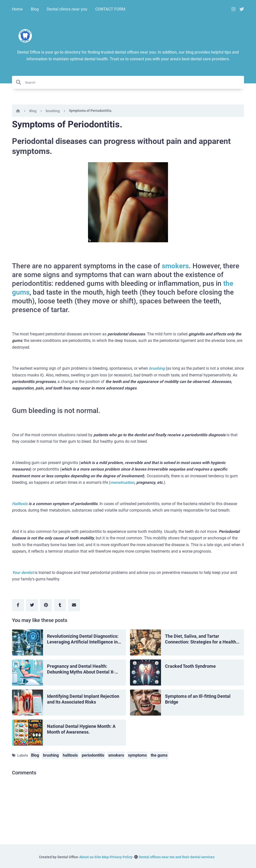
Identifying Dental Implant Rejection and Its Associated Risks (83, 699)
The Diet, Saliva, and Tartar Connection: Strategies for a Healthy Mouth (202, 639)
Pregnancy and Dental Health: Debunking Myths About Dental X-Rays (81, 669)
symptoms (137, 755)
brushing (53, 111)
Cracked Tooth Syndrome (190, 666)
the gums (159, 755)
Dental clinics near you (67, 9)
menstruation (122, 482)
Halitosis (20, 504)
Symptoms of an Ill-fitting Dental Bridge (198, 699)
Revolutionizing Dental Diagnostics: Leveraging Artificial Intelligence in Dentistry (83, 639)
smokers (175, 266)
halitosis (70, 755)
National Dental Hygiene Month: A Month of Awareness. (81, 729)
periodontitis (93, 755)
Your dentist (23, 573)
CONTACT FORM (110, 9)
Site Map (102, 857)
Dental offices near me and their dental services (177, 857)
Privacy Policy (121, 857)
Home (17, 9)
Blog (35, 9)
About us (86, 857)
